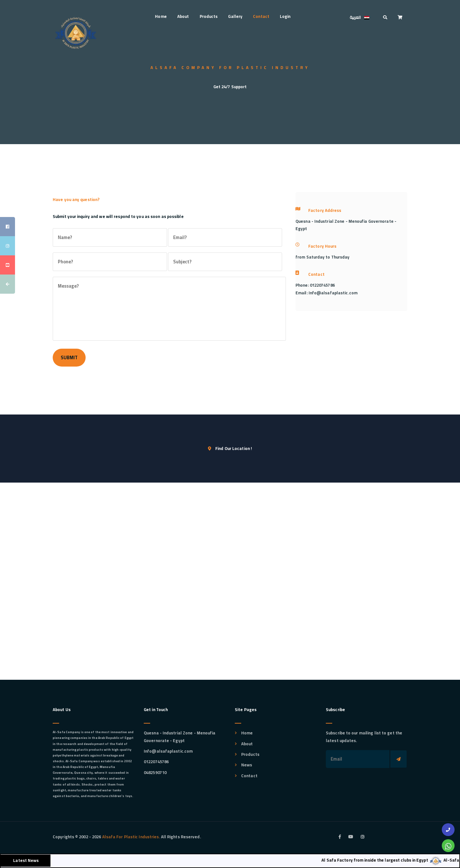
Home (161, 16)
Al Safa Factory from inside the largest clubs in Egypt (381, 860)
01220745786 (156, 762)
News (247, 765)
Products (209, 16)
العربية (361, 18)
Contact (261, 16)
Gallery (235, 16)
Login (285, 16)
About (183, 16)
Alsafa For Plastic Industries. (130, 837)
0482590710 (155, 772)
